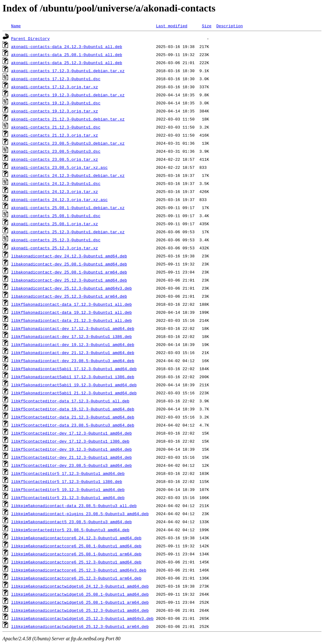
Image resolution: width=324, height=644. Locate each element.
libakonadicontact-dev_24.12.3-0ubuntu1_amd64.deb (69, 256)
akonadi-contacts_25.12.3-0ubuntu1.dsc (56, 240)
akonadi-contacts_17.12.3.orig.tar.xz (55, 87)
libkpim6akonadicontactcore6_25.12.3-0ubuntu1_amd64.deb (76, 562)
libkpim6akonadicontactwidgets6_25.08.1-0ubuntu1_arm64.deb (80, 602)
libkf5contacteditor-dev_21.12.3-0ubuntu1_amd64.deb (71, 457)
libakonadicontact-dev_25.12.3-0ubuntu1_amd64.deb (69, 280)
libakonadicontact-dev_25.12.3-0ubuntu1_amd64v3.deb (71, 288)
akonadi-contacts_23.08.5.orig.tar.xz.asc (59, 167)
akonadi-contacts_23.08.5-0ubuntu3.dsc (56, 151)
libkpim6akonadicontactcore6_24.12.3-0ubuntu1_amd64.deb (76, 538)
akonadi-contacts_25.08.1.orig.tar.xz (55, 224)
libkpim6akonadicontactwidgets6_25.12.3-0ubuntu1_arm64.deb (80, 626)
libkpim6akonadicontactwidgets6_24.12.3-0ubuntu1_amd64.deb (80, 586)
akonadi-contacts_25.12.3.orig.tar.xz (55, 248)
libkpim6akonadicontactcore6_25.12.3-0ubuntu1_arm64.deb (76, 578)
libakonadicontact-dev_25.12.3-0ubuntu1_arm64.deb (69, 296)
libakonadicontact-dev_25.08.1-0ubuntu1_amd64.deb (69, 264)
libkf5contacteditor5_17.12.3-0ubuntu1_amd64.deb (68, 473)
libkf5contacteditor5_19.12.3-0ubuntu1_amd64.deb (68, 489)
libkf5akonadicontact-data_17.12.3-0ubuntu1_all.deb (71, 304)
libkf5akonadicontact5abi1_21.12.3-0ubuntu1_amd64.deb (74, 393)
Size (207, 26)
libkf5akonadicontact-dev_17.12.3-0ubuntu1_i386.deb (71, 336)
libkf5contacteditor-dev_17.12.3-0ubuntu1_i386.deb (70, 441)
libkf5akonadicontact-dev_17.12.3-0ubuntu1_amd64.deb (73, 328)
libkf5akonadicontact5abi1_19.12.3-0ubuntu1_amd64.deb (74, 385)
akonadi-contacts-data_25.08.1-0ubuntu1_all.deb (67, 55)
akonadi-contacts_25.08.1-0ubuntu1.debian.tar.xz (68, 208)
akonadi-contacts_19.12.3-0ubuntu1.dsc (56, 103)
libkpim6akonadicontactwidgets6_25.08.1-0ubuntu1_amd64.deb (80, 594)
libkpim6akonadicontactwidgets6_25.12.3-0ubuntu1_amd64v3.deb (82, 618)
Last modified (172, 26)
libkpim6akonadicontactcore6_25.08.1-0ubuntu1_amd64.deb (76, 546)
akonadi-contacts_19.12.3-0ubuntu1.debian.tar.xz (68, 95)
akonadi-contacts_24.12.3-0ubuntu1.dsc (56, 183)
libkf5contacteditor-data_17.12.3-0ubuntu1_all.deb (70, 401)
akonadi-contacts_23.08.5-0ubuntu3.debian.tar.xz (68, 143)
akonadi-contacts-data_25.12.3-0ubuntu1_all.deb (67, 63)
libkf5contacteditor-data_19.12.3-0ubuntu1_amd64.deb (73, 409)
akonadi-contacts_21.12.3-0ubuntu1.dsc (56, 127)
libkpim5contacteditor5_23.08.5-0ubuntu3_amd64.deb (70, 530)
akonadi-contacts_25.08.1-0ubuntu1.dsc (56, 216)
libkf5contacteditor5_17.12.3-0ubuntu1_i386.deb (67, 481)
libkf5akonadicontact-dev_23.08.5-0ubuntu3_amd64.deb (73, 361)
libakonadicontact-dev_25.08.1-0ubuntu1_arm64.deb (69, 272)
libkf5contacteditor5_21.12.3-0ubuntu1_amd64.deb (68, 497)
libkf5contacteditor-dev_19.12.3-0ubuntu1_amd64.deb (71, 449)
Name (16, 26)
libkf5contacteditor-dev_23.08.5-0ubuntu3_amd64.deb (71, 465)
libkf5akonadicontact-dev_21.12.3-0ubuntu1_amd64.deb (73, 353)
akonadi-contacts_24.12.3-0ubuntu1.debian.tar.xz (68, 175)
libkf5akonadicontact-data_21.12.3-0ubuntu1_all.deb (71, 320)
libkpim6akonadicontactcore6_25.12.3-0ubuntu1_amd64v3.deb (79, 570)
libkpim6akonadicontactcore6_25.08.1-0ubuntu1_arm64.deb (76, 554)
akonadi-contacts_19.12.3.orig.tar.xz (55, 111)
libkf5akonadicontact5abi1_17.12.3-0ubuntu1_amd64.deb (74, 369)
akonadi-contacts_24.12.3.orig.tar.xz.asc (59, 199)
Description (230, 26)
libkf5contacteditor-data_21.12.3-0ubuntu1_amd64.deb (73, 417)
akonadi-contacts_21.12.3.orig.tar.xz (55, 135)
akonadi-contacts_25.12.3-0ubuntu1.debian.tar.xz (68, 232)
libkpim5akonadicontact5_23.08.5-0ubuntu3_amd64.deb (71, 522)
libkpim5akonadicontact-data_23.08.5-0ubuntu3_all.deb (74, 506)
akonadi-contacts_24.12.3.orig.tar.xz (55, 191)
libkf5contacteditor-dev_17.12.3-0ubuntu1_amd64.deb (71, 433)
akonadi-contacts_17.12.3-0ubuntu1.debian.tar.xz (68, 71)
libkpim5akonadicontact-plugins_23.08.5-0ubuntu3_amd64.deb (80, 514)
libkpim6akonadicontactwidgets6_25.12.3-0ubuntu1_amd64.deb (80, 610)
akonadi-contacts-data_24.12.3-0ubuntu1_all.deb (67, 46)
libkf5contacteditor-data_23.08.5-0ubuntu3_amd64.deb (73, 425)
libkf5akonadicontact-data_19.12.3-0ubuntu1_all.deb (71, 312)
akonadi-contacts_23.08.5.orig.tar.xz (55, 159)
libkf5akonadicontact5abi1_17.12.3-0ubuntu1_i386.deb (73, 377)
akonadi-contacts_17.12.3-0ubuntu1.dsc (56, 79)
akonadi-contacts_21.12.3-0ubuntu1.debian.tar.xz (68, 119)
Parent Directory (30, 38)
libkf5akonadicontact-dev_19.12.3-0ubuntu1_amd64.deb (73, 344)
